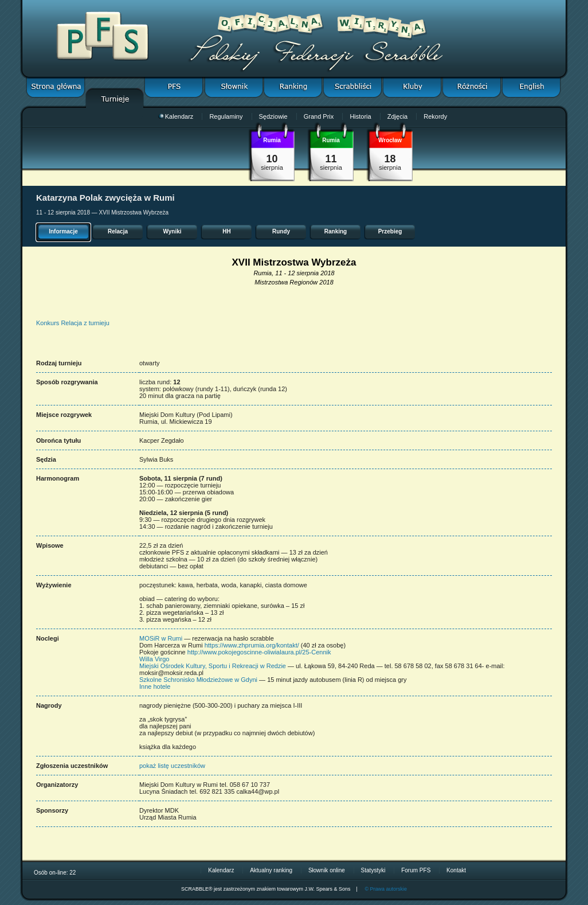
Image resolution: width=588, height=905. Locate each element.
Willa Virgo (154, 659)
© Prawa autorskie (386, 889)
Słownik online (327, 870)
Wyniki (172, 231)
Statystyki (373, 870)
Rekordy (435, 116)
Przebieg (390, 231)
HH (226, 231)
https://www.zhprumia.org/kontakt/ (252, 645)
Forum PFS (416, 870)
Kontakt (456, 870)
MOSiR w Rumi (161, 638)
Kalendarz (176, 116)
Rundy (281, 231)
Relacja (118, 231)
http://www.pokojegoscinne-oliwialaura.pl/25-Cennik (259, 652)
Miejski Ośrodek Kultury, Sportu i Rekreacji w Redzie (213, 666)
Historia (360, 116)
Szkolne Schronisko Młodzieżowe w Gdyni (199, 680)
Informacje (63, 231)
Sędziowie (273, 116)
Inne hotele (155, 686)
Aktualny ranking (271, 870)
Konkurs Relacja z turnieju (73, 323)
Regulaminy (226, 116)
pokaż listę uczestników (172, 766)
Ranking (336, 231)
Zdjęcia (397, 116)
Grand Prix (319, 116)
